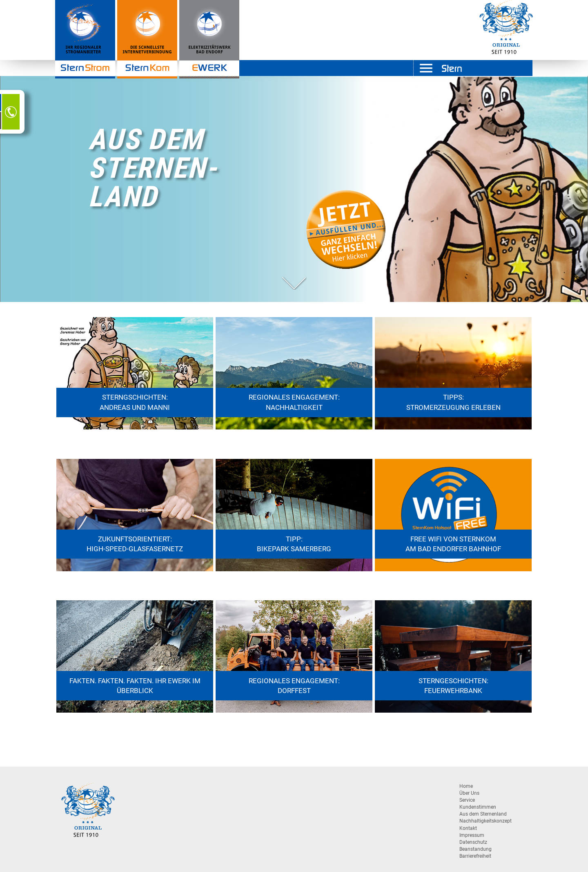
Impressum (472, 835)
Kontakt (468, 828)
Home (466, 786)
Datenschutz (473, 842)
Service (467, 800)
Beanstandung (476, 849)
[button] (294, 283)
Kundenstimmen (478, 807)
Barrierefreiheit (475, 856)
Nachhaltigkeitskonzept (486, 821)
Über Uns (469, 793)
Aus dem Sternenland (483, 814)
